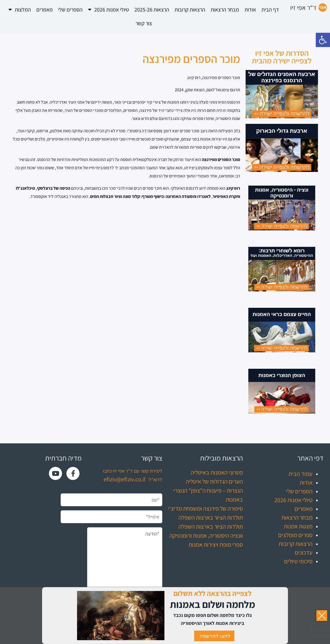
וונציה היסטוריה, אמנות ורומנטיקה (206, 535)
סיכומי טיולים (298, 561)
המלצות (20, 10)
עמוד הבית (300, 474)
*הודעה (125, 565)
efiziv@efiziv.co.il (125, 479)
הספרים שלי (70, 10)
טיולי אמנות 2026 (108, 10)
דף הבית (270, 10)
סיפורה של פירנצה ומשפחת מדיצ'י (205, 508)
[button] (323, 40)
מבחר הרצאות (225, 10)
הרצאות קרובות (190, 10)
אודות (250, 10)
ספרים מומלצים (295, 535)
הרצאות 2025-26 (152, 10)
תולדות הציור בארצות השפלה (211, 517)
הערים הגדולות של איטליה (214, 481)
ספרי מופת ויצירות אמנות (216, 545)
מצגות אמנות (298, 526)
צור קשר (144, 23)
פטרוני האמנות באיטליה (217, 472)
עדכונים (304, 552)
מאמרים (45, 10)
